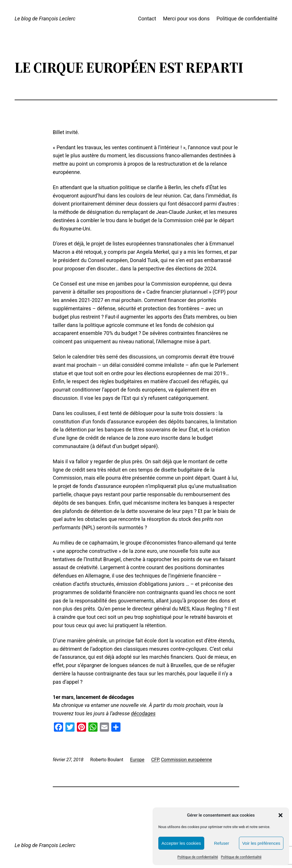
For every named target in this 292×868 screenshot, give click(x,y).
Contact (147, 19)
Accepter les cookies (181, 843)
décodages (143, 713)
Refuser (222, 843)
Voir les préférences (261, 843)
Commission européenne (186, 760)
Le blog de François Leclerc (45, 19)
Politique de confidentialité (198, 857)
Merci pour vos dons (186, 19)
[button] (281, 815)
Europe (137, 760)
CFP (155, 760)
